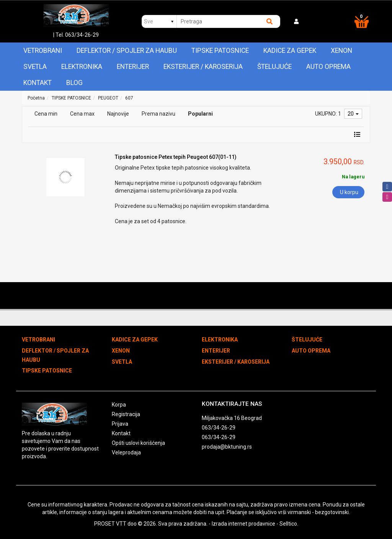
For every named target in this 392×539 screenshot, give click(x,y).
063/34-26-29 (219, 428)
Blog (74, 83)
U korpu (349, 192)
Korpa (119, 405)
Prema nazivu (158, 114)
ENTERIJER (133, 67)
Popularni (200, 114)
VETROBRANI (43, 51)
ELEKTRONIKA (82, 67)
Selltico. (289, 524)
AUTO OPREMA (328, 67)
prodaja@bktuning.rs (227, 447)
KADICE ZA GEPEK (290, 51)
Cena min (46, 114)
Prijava (120, 424)
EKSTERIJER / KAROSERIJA (203, 67)
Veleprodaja (126, 452)
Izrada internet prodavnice (243, 524)
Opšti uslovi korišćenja (138, 443)
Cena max (82, 114)
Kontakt (38, 83)
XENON (341, 51)
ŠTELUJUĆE (274, 67)
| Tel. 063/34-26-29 (76, 35)
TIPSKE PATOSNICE (220, 51)
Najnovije (118, 114)
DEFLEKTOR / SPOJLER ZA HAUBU (127, 51)
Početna (36, 98)
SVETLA (35, 67)
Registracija (126, 414)
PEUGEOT (108, 98)
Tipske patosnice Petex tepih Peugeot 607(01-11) (176, 157)
